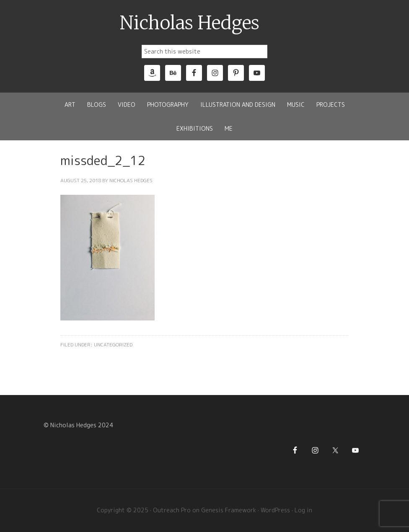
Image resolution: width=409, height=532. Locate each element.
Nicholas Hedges (190, 23)
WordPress (275, 510)
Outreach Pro (172, 510)
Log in (303, 510)
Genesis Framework (229, 510)
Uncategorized (113, 345)
